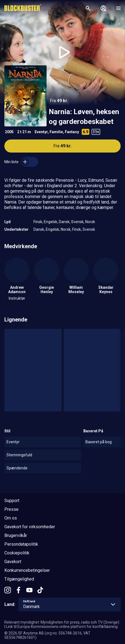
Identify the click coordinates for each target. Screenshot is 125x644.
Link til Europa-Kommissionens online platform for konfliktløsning (62, 627)
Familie (56, 132)
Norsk (90, 222)
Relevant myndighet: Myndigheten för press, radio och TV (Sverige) (62, 622)
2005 (9, 132)
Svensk (77, 222)
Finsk (38, 222)
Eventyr (41, 132)
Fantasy (72, 132)
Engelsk (51, 222)
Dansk (64, 222)
